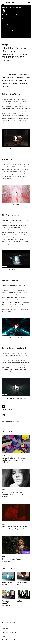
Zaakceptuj (24, 34)
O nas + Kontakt (6, 628)
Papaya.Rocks (11, 45)
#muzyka (5, 410)
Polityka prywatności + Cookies (9, 633)
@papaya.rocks (16, 422)
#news (10, 410)
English (4, 637)
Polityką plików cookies (19, 17)
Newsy (14, 623)
